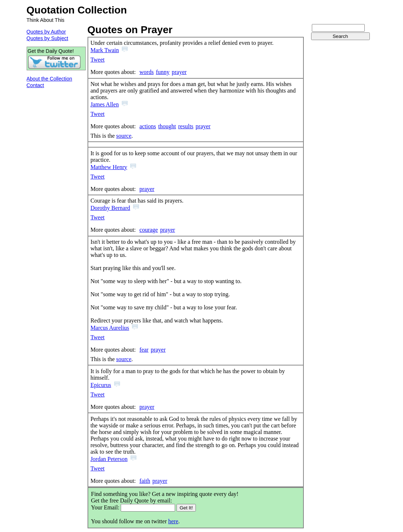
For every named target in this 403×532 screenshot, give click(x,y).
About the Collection (49, 79)
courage (149, 230)
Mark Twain (105, 50)
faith (145, 481)
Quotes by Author (46, 32)
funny (162, 72)
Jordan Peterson (109, 459)
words (146, 72)
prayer (179, 72)
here (173, 521)
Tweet (98, 60)
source (124, 136)
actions (148, 126)
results (186, 126)
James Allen (105, 104)
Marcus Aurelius (110, 328)
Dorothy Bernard (110, 208)
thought (167, 126)
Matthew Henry (109, 167)
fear (144, 350)
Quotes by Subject (47, 38)
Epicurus (101, 385)
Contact (35, 85)
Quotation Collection (77, 10)
